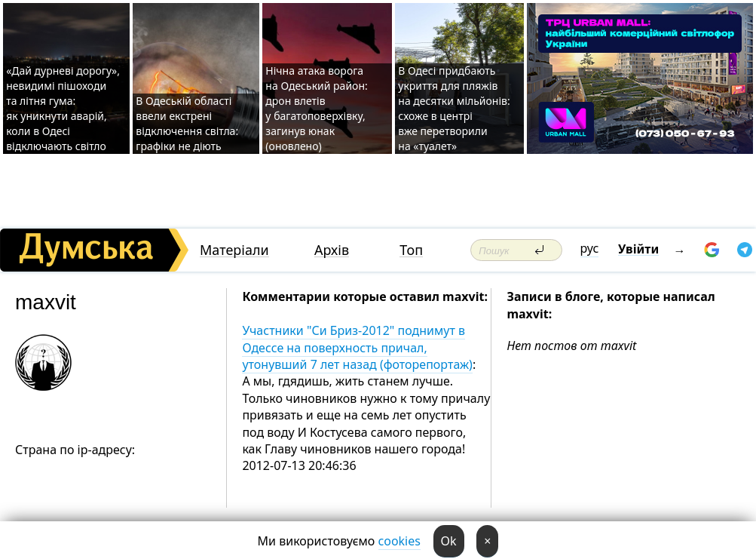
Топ (411, 250)
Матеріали (234, 250)
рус (590, 248)
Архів (332, 250)
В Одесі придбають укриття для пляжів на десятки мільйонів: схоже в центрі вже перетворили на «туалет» (454, 108)
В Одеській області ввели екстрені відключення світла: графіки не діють (187, 123)
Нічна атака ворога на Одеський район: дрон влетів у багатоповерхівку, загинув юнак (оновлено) (316, 108)
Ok (449, 541)
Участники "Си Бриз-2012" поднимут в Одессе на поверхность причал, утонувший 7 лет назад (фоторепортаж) (357, 347)
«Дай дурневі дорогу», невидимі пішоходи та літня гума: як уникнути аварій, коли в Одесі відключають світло (63, 108)
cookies (399, 541)
